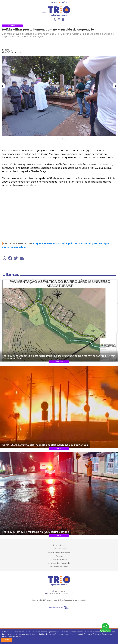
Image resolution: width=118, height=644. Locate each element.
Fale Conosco (60, 549)
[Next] (115, 86)
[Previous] (3, 86)
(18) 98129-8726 (59, 591)
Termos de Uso (60, 559)
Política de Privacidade (60, 563)
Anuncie (60, 556)
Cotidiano (12, 26)
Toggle (63, 3)
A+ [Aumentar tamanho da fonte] (55, 2)
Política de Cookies (100, 634)
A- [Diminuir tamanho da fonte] (52, 2)
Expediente (60, 545)
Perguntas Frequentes (60, 552)
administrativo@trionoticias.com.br (59, 593)
